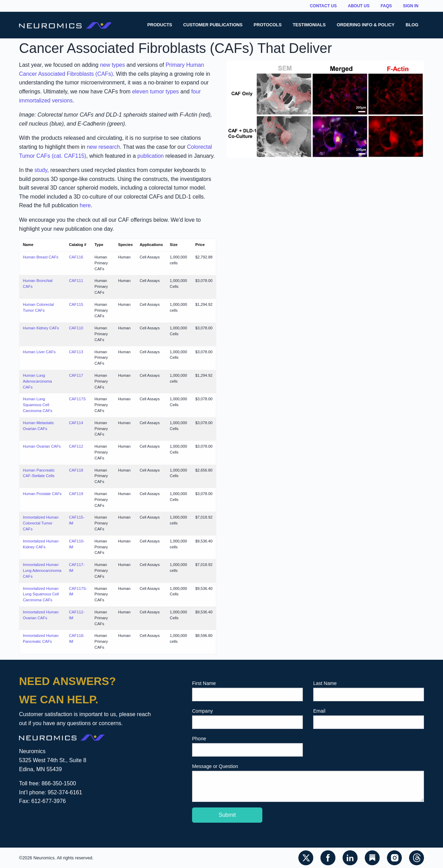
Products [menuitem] (160, 25)
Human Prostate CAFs (42, 494)
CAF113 (76, 352)
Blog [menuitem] (412, 25)
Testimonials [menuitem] (309, 25)
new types (112, 65)
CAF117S (77, 399)
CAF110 (76, 328)
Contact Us (323, 6)
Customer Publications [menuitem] (213, 25)
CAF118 (76, 470)
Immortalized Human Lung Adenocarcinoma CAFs (42, 570)
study (41, 170)
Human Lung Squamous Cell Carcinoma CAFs (38, 405)
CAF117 (76, 375)
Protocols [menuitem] (268, 25)
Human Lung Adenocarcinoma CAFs (37, 381)
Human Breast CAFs (41, 257)
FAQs (386, 6)
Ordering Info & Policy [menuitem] (366, 25)
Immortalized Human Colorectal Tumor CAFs (41, 523)
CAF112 (76, 446)
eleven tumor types (156, 92)
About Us (359, 6)
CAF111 (76, 281)
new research (103, 147)
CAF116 (76, 257)
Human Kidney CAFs (41, 328)
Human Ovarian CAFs (42, 446)
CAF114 (76, 423)
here (85, 205)
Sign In (411, 6)
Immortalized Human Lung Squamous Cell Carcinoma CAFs (41, 594)
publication (151, 156)
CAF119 (76, 494)
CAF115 (76, 304)
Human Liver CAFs (39, 352)
